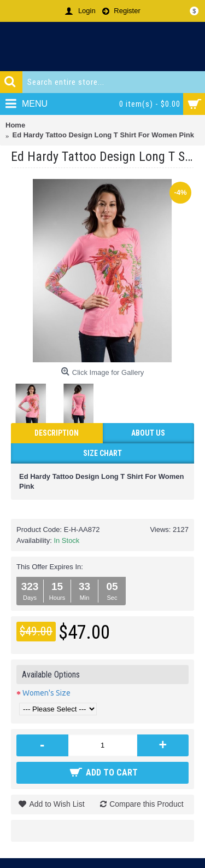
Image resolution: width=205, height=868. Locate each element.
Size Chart (102, 453)
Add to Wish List (57, 804)
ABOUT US (148, 433)
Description (57, 433)
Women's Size (46, 693)
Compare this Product (146, 804)
